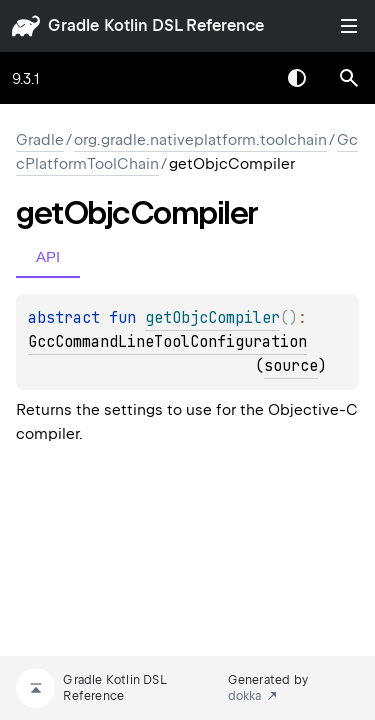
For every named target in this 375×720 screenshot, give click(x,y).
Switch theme (297, 78)
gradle (73, 25)
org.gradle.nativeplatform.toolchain (200, 140)
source (291, 366)
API (48, 256)
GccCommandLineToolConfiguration (167, 342)
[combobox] (245, 78)
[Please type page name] (349, 78)
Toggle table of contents (349, 26)
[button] (349, 78)
